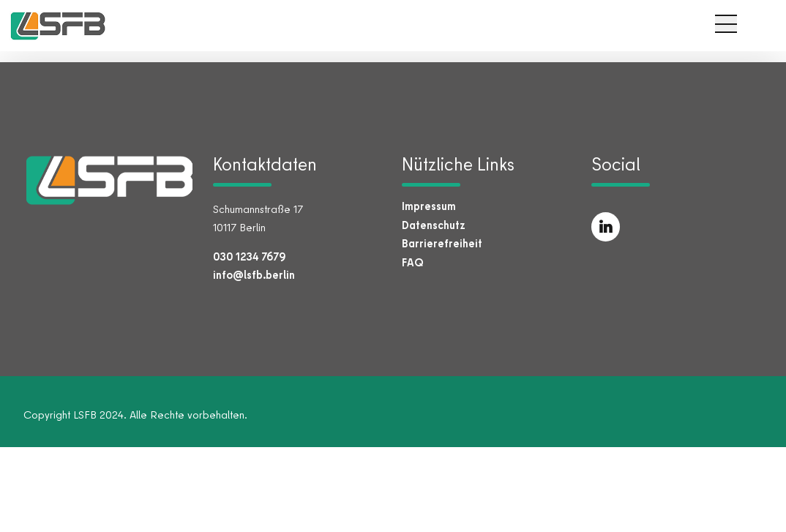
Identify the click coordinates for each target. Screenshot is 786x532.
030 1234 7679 (249, 256)
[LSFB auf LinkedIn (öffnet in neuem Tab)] (606, 227)
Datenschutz (434, 225)
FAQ (413, 262)
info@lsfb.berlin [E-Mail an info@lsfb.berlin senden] (254, 275)
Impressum (429, 206)
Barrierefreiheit (442, 243)
